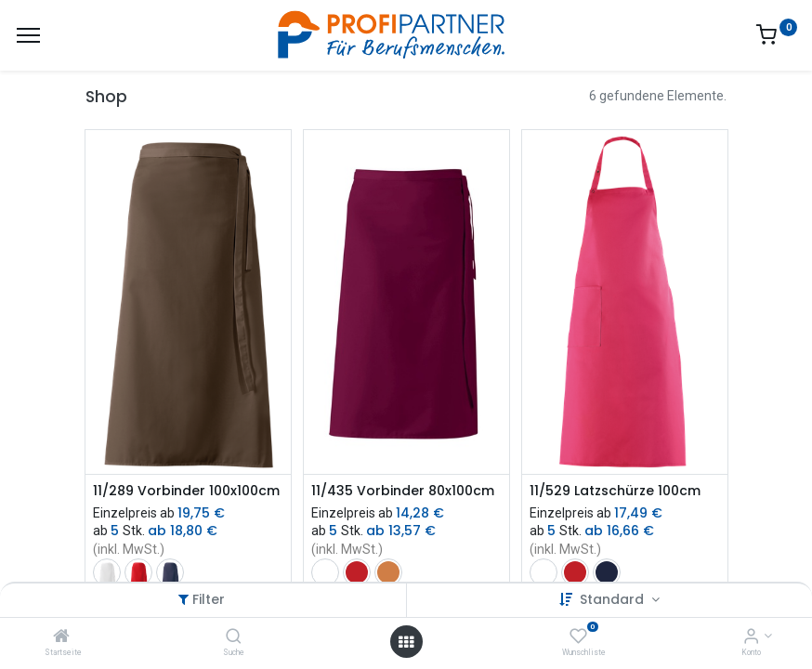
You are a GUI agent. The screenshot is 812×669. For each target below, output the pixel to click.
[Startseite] (61, 637)
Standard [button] (614, 599)
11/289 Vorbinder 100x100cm (186, 491)
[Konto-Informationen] (751, 637)
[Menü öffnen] (406, 642)
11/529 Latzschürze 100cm (615, 491)
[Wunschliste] (578, 637)
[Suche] (234, 637)
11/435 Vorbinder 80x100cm (403, 491)
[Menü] (28, 35)
